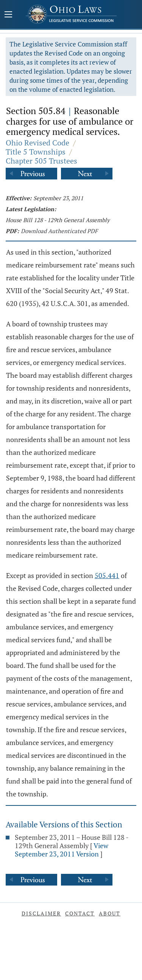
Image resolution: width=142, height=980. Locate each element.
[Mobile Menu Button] (8, 15)
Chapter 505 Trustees (41, 161)
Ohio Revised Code (37, 143)
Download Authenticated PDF (59, 231)
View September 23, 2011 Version (62, 850)
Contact (80, 913)
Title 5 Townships (36, 152)
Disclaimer (41, 913)
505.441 (107, 575)
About (110, 913)
